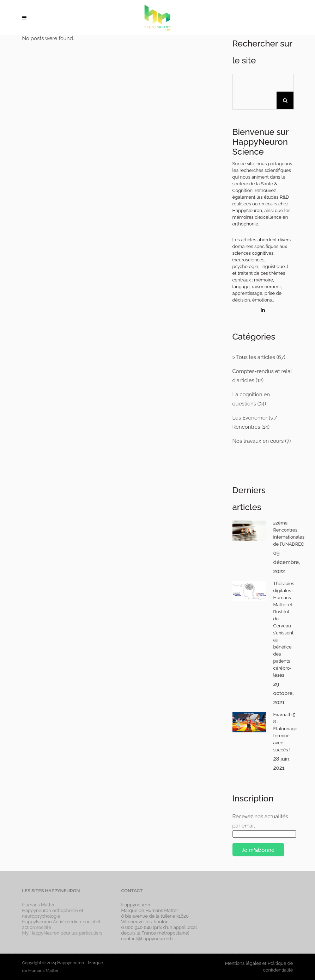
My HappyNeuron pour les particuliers (62, 933)
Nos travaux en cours (258, 441)
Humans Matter (39, 905)
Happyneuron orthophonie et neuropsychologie (53, 913)
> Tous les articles (254, 357)
